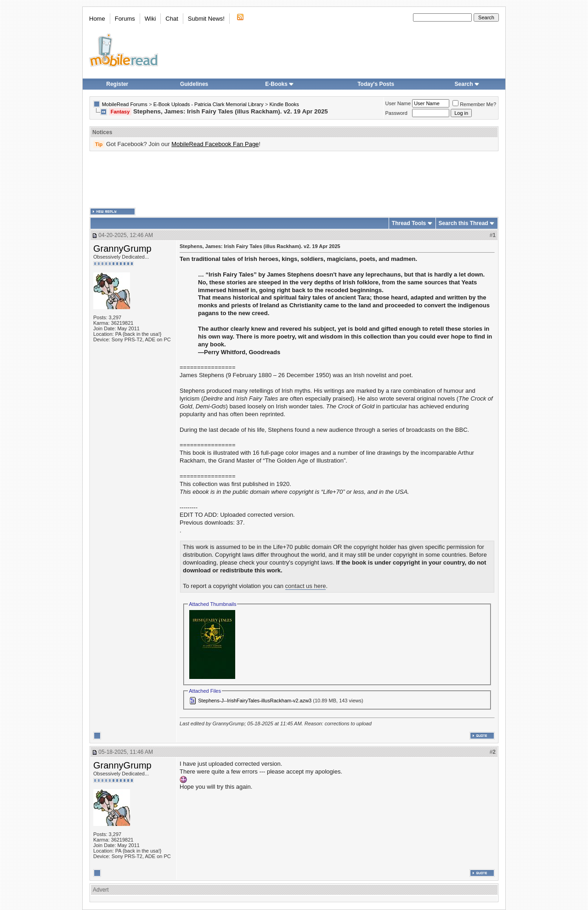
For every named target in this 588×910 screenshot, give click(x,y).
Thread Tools (409, 223)
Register (117, 84)
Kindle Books (284, 104)
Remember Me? (474, 104)
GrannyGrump (122, 249)
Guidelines (194, 84)
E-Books (280, 84)
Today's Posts (376, 84)
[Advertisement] (294, 180)
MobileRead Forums (125, 104)
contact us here (306, 586)
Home (97, 19)
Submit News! (206, 19)
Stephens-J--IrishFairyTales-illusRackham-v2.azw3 (255, 701)
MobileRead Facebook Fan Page (215, 144)
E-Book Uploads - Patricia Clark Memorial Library (209, 104)
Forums (125, 19)
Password (396, 113)
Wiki (150, 19)
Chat (172, 19)
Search (467, 84)
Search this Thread (464, 223)
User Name (398, 103)
